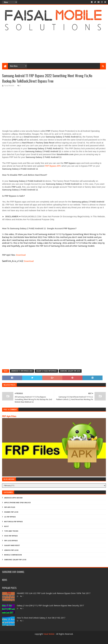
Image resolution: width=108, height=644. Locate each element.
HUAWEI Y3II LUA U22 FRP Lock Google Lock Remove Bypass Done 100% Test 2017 (54, 593)
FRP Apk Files (9, 416)
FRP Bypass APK (53, 166)
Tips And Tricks (11, 531)
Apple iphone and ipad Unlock (17, 503)
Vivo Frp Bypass (11, 536)
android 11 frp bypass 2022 (22, 371)
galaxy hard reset (12, 545)
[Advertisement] (54, 40)
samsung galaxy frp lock (70, 371)
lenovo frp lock (11, 550)
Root (7, 526)
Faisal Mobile (49, 634)
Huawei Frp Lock (11, 512)
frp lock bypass (11, 541)
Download (21, 255)
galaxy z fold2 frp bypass (46, 371)
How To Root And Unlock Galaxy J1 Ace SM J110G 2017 (41, 618)
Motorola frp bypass (13, 522)
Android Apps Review (13, 498)
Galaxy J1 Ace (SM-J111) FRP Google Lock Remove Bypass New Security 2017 (50, 606)
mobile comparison (13, 555)
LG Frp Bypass (10, 517)
